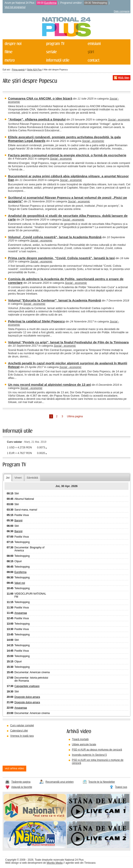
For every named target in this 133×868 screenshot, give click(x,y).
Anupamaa (21, 613)
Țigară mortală (80, 739)
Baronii (18, 520)
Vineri (18, 478)
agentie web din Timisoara (80, 863)
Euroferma (50, 3)
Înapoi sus (121, 787)
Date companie (122, 11)
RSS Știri (124, 78)
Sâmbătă (32, 478)
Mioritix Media (55, 863)
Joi (8, 478)
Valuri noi (20, 583)
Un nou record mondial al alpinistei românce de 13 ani (49, 385)
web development (32, 863)
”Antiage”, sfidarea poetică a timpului (37, 119)
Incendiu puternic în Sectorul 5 (89, 755)
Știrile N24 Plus (34, 70)
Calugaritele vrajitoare (27, 686)
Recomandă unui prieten (60, 782)
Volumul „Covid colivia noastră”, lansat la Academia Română (55, 237)
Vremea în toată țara (22, 736)
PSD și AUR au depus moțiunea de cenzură (97, 750)
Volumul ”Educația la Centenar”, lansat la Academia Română (54, 300)
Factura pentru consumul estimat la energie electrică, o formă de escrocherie (67, 155)
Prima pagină (18, 70)
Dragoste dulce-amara (27, 697)
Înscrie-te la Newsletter (102, 782)
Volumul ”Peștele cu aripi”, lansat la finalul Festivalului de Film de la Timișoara (68, 342)
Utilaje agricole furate (84, 744)
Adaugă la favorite (22, 787)
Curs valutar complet (22, 725)
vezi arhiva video (14, 768)
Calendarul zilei (19, 731)
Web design (12, 863)
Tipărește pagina (21, 782)
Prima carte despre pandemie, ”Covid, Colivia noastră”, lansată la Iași (61, 258)
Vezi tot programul (15, 7)
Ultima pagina (75, 416)
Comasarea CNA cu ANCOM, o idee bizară (40, 98)
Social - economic (119, 120)
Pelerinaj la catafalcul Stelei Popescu (36, 321)
